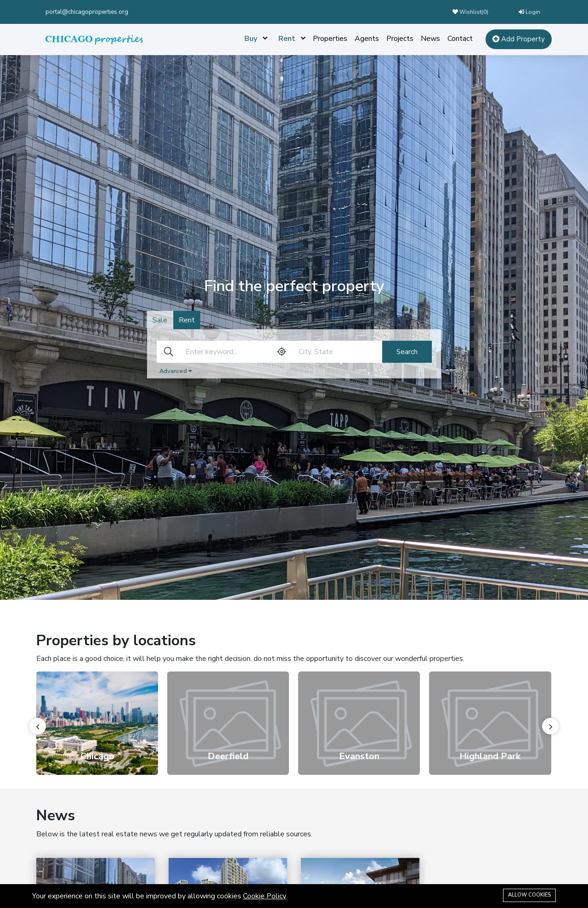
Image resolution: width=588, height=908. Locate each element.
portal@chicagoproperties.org (87, 12)
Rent (287, 39)
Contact (460, 39)
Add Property (519, 39)
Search (407, 352)
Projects (400, 39)
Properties (330, 39)
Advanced (176, 371)
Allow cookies (529, 895)
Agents (367, 39)
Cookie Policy (265, 896)
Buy (251, 39)
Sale (160, 320)
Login (529, 12)
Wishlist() (470, 12)
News (430, 39)
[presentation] (38, 726)
